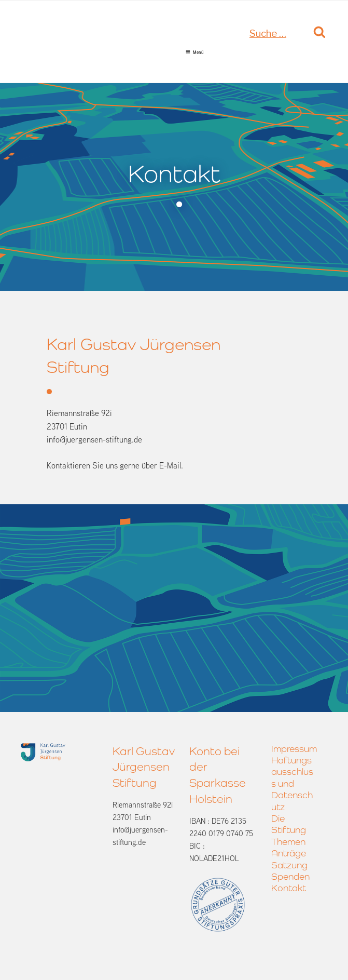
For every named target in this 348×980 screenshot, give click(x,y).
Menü (194, 52)
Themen (288, 842)
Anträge (289, 853)
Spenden (290, 876)
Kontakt (289, 888)
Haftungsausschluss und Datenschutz (292, 783)
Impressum (294, 749)
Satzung (289, 865)
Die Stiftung (289, 824)
